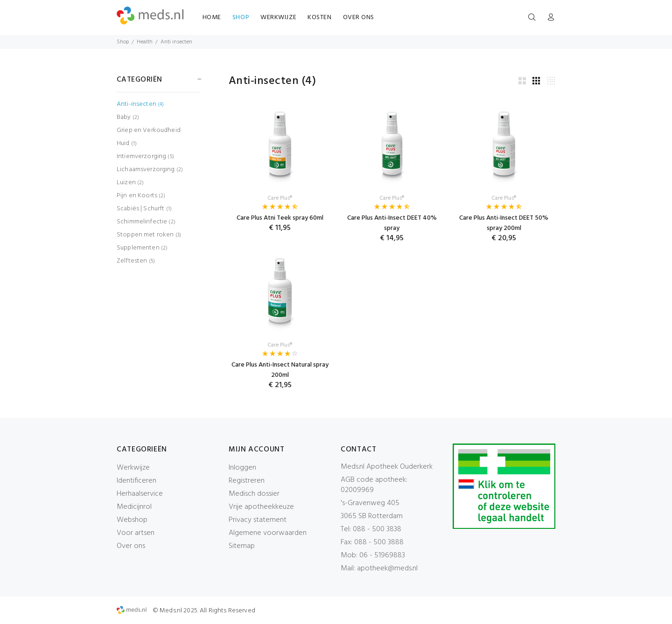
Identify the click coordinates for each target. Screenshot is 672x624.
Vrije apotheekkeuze (261, 507)
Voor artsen (136, 533)
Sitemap (242, 546)
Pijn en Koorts (141, 196)
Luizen (130, 183)
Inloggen (242, 468)
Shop (123, 42)
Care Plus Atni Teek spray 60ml (280, 218)
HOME (212, 17)
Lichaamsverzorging (150, 170)
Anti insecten (176, 42)
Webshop (132, 520)
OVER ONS (359, 17)
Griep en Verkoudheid (149, 130)
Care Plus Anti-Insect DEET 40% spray (392, 223)
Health (145, 42)
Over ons (131, 546)
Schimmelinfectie (146, 222)
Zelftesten (136, 260)
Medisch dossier (254, 494)
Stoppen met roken (149, 235)
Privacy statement (258, 520)
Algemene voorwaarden (268, 533)
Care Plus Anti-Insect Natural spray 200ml (280, 370)
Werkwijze (133, 468)
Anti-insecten (140, 104)
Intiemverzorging (145, 156)
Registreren (247, 481)
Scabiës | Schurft (144, 209)
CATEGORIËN (140, 80)
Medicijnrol (134, 507)
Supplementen (142, 248)
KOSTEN (319, 17)
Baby (128, 117)
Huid (127, 143)
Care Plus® (280, 198)
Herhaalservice (140, 494)
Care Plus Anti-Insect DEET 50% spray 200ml (504, 223)
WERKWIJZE (278, 17)
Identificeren (136, 481)
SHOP (241, 17)
